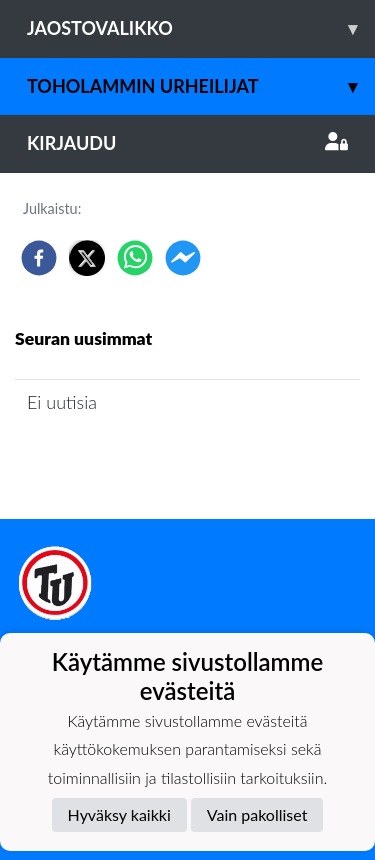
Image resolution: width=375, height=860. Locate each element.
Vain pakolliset (257, 814)
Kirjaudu (187, 143)
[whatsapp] (135, 258)
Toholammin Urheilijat (201, 86)
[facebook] (39, 258)
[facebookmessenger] (183, 258)
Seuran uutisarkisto (103, 459)
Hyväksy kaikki (119, 814)
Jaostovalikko (201, 28)
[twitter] (87, 258)
